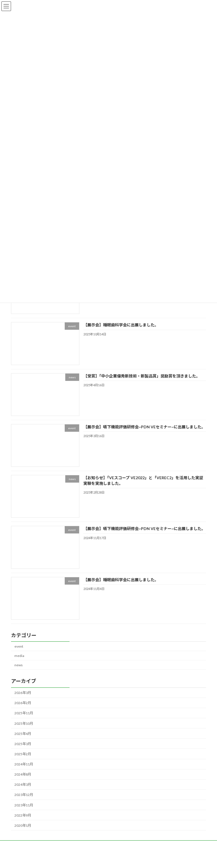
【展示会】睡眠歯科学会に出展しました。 (121, 325)
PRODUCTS (46, 846)
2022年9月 (23, 815)
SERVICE (72, 846)
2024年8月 (23, 774)
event (19, 646)
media (19, 656)
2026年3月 (23, 693)
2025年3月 (23, 744)
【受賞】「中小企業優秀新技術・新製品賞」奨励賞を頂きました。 (142, 376)
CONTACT (150, 846)
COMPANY (122, 846)
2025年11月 (24, 713)
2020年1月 (23, 825)
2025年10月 (24, 723)
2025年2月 (23, 754)
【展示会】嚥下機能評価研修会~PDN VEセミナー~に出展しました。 (144, 427)
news (19, 665)
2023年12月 (24, 795)
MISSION (96, 846)
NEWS (21, 846)
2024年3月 (23, 785)
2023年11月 (24, 805)
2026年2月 (23, 703)
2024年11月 (24, 764)
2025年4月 (23, 733)
